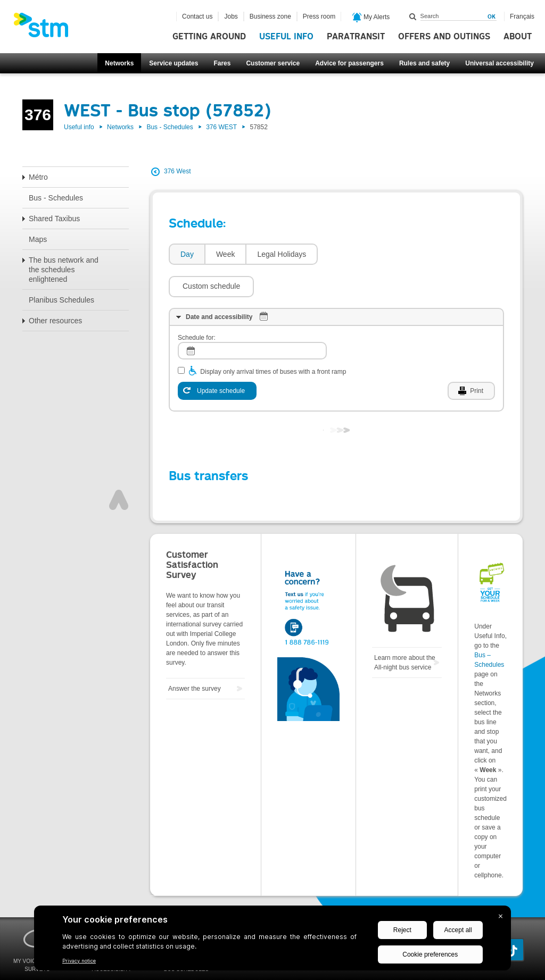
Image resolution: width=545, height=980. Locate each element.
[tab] (187, 254)
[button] (366, 254)
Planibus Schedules (61, 300)
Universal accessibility (499, 63)
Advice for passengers (349, 63)
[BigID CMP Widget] (272, 941)
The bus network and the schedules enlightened (64, 270)
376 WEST (221, 127)
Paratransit (356, 37)
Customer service (273, 63)
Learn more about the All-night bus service (405, 631)
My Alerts (371, 18)
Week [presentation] (226, 254)
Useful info (286, 37)
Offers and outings (444, 37)
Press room (319, 16)
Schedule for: (197, 306)
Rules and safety (424, 63)
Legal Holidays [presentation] (282, 254)
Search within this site (413, 16)
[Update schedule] (217, 359)
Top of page (119, 468)
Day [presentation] (187, 254)
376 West (177, 171)
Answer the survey (195, 657)
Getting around (209, 37)
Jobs (231, 16)
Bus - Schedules (170, 127)
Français (522, 16)
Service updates (174, 63)
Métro (38, 177)
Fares (222, 63)
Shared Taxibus (54, 219)
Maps (38, 239)
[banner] (46, 28)
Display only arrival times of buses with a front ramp (273, 340)
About (518, 37)
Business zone (270, 16)
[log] (252, 319)
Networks (119, 63)
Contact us (197, 16)
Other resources (55, 321)
